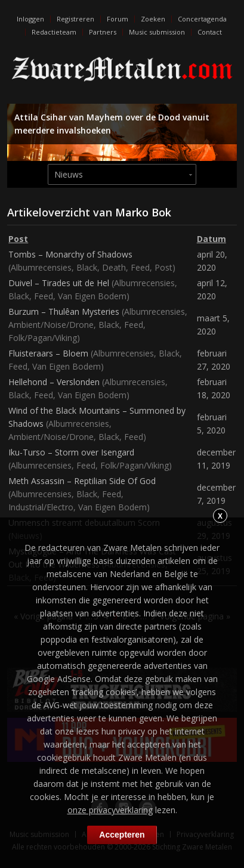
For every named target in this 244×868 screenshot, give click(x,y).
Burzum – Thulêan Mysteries (64, 311)
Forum (118, 19)
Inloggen (30, 19)
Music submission (157, 32)
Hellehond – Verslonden (54, 382)
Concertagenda (202, 19)
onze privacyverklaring (110, 810)
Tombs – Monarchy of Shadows (70, 254)
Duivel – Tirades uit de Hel (59, 283)
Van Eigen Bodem (92, 296)
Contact (210, 32)
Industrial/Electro (41, 507)
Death (114, 267)
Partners (103, 32)
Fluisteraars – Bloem (48, 353)
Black (87, 267)
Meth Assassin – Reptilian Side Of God (82, 481)
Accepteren (122, 835)
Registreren (75, 19)
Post (163, 267)
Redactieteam (54, 32)
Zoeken (153, 19)
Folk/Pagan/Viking (43, 338)
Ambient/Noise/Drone (51, 325)
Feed (140, 267)
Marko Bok (143, 212)
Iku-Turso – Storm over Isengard (71, 452)
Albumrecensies (41, 267)
